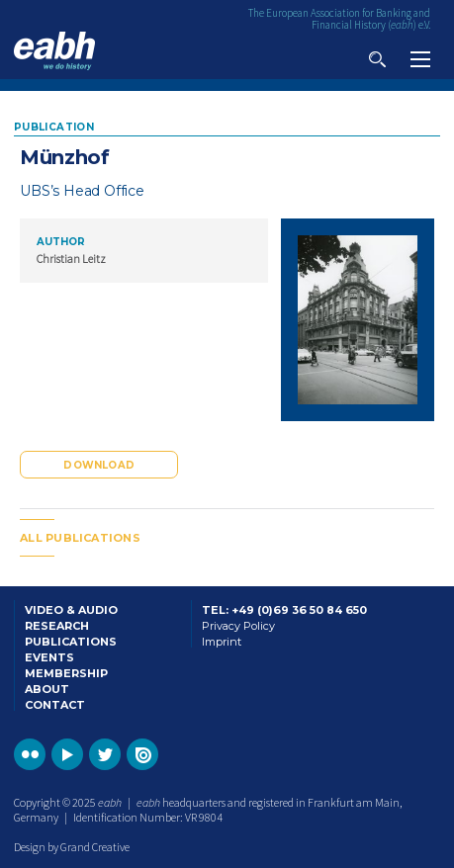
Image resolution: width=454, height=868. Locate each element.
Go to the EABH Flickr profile (30, 754)
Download (99, 465)
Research (57, 626)
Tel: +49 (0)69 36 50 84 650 (284, 610)
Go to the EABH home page (54, 51)
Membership (66, 673)
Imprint (222, 642)
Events (49, 657)
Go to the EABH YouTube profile (67, 754)
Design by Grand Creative (72, 847)
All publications (80, 538)
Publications (71, 642)
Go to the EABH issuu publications (142, 754)
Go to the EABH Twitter (105, 754)
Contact (55, 705)
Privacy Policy (238, 626)
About (47, 689)
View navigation (420, 59)
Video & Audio (71, 610)
